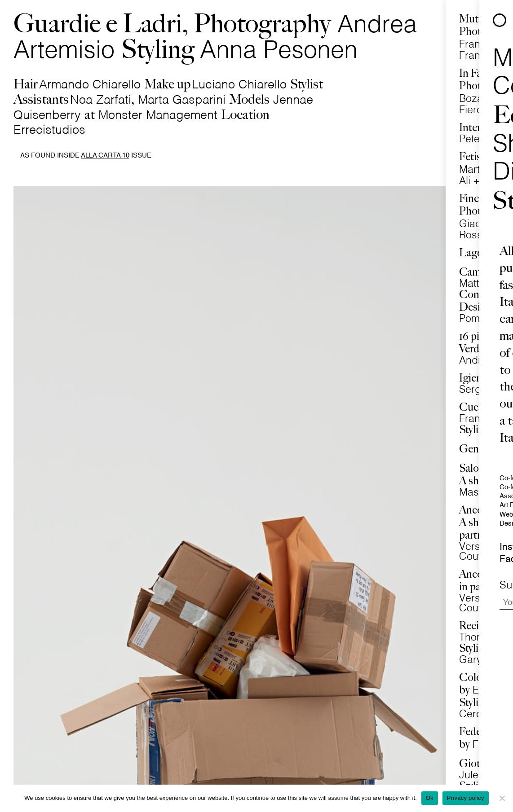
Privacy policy (466, 798)
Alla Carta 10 (105, 156)
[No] (502, 798)
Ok (430, 798)
